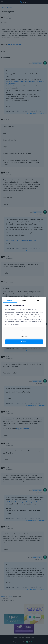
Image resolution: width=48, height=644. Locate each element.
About (39, 300)
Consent (10, 300)
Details (25, 300)
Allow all (24, 341)
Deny (24, 331)
